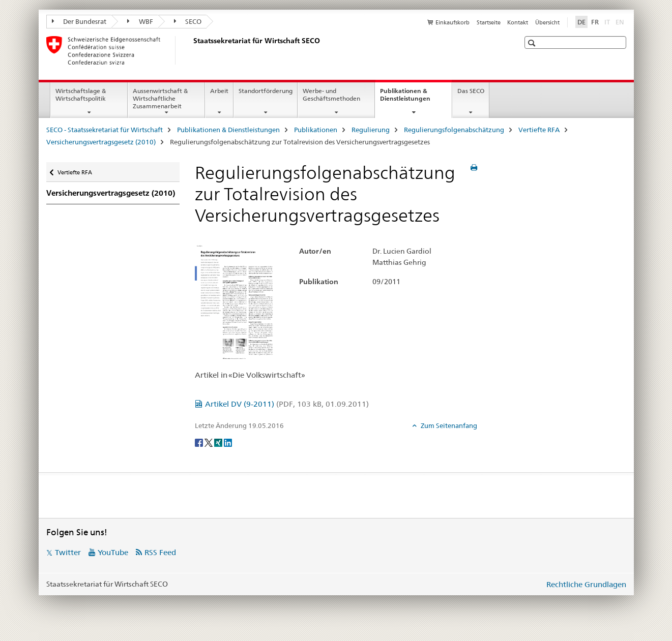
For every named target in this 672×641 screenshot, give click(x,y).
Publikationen (316, 130)
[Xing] (219, 442)
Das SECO (471, 91)
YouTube (113, 552)
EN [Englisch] (621, 21)
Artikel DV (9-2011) (287, 404)
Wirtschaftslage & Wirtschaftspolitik (81, 95)
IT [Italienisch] (608, 21)
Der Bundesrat (79, 21)
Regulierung (371, 130)
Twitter (68, 552)
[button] (533, 43)
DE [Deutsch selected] (581, 22)
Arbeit (219, 91)
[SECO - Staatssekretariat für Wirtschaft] (191, 50)
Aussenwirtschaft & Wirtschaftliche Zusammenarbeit (160, 98)
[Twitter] (209, 442)
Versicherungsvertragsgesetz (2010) (101, 142)
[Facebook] (200, 442)
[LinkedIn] (228, 442)
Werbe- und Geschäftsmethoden (331, 95)
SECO (188, 21)
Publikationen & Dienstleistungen (416, 98)
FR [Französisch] (595, 22)
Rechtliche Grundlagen (586, 584)
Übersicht (547, 22)
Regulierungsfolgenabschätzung (454, 130)
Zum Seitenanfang (448, 425)
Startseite (489, 22)
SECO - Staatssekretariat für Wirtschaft (105, 130)
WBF (140, 21)
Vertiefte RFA (539, 130)
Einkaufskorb (452, 22)
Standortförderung (266, 91)
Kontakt (518, 22)
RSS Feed (160, 552)
